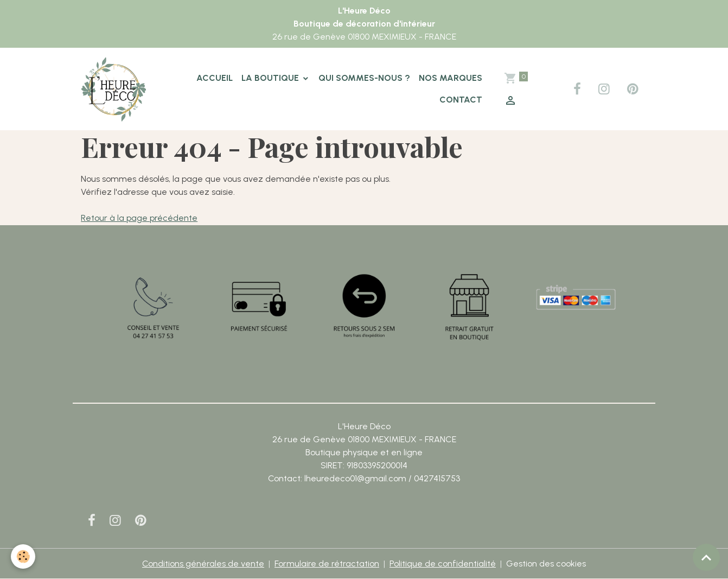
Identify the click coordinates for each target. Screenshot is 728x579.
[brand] (114, 89)
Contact (461, 100)
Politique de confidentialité (443, 564)
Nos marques (451, 78)
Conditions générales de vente (203, 564)
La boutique (271, 78)
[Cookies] (23, 556)
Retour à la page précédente (139, 218)
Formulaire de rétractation (327, 564)
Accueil (215, 78)
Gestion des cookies (546, 564)
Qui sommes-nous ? (364, 78)
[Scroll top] (706, 557)
